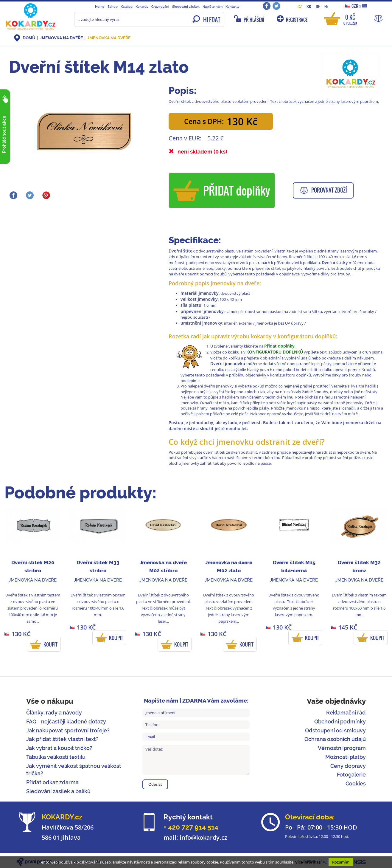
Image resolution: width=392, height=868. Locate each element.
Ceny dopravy (348, 766)
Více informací (308, 862)
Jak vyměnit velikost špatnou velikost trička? (74, 770)
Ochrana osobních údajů (335, 739)
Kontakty (232, 7)
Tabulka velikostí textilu (56, 757)
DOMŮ (29, 38)
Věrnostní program (342, 748)
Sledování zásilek (186, 7)
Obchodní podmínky (340, 721)
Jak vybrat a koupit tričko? (59, 748)
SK (309, 6)
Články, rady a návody (54, 713)
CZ (300, 6)
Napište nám (213, 7)
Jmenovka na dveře (61, 38)
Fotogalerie (351, 775)
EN (326, 6)
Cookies (356, 783)
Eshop (113, 7)
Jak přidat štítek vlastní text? (62, 739)
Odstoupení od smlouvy (335, 730)
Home (100, 7)
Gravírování (160, 7)
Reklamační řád (346, 713)
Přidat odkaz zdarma (52, 782)
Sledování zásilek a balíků (58, 791)
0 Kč (350, 19)
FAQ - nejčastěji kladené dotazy (66, 721)
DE (318, 6)
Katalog (127, 7)
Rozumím (341, 862)
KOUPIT (50, 644)
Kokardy (142, 7)
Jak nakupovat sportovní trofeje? (68, 730)
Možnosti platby (346, 757)
